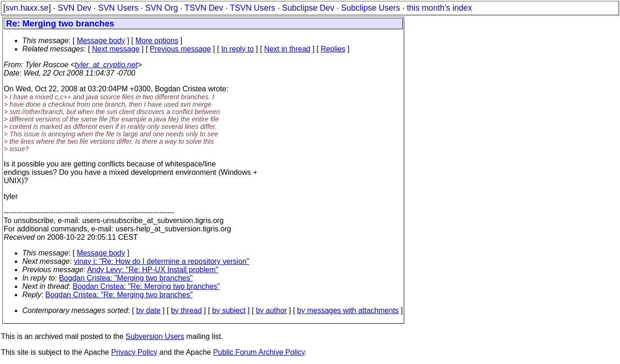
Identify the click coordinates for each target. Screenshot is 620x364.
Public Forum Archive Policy (259, 352)
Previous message (181, 49)
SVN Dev (74, 8)
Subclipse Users (371, 8)
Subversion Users (155, 336)
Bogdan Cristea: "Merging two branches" (126, 278)
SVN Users (118, 8)
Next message (116, 49)
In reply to (238, 49)
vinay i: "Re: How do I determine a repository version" (161, 261)
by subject (229, 310)
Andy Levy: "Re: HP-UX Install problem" (153, 270)
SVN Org (161, 8)
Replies (333, 49)
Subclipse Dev (308, 8)
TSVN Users (252, 8)
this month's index (439, 8)
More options (157, 41)
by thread (186, 310)
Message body (101, 41)
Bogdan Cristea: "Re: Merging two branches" (146, 286)
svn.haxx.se (27, 8)
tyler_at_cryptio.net (106, 65)
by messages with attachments (348, 310)
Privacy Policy (134, 352)
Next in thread (287, 49)
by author (271, 310)
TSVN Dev (204, 8)
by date (148, 310)
